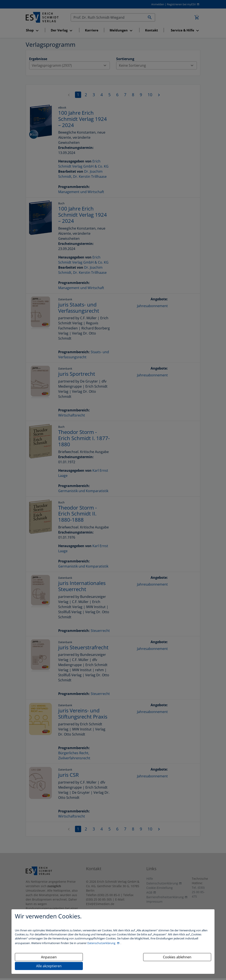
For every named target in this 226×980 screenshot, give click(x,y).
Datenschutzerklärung (102, 943)
